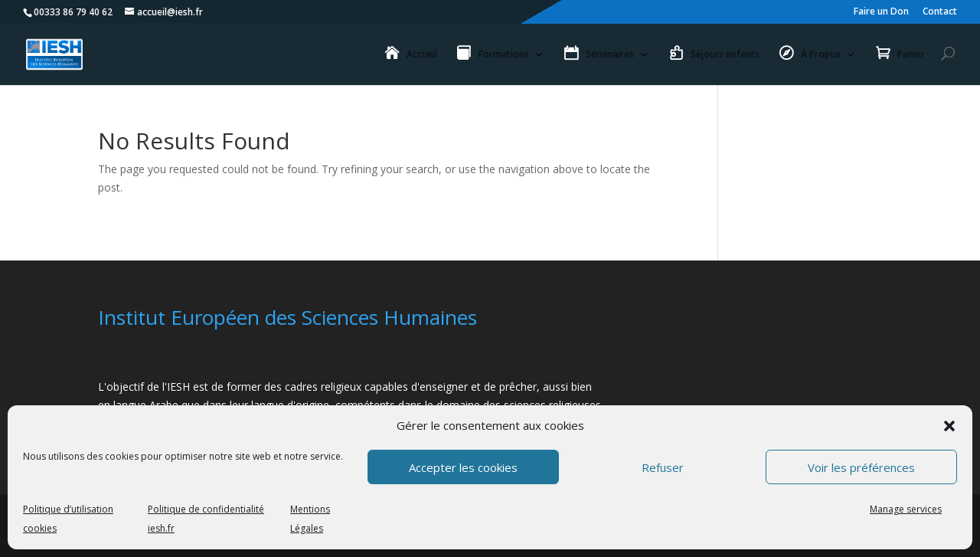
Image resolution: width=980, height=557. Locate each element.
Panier (911, 55)
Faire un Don (881, 12)
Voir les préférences (861, 467)
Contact (940, 12)
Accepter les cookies (463, 467)
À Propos (821, 55)
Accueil (422, 55)
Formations (504, 55)
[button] (949, 426)
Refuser (663, 467)
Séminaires (610, 55)
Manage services (906, 509)
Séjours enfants (725, 55)
